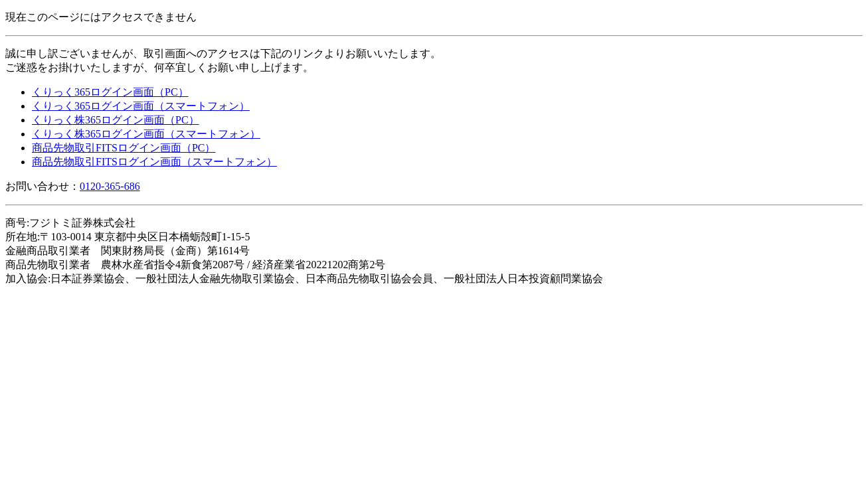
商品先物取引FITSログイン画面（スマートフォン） (154, 162)
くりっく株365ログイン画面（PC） (116, 120)
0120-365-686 (110, 186)
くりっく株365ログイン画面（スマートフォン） (146, 134)
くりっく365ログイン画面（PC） (110, 92)
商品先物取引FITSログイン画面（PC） (124, 148)
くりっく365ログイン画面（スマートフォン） (141, 106)
